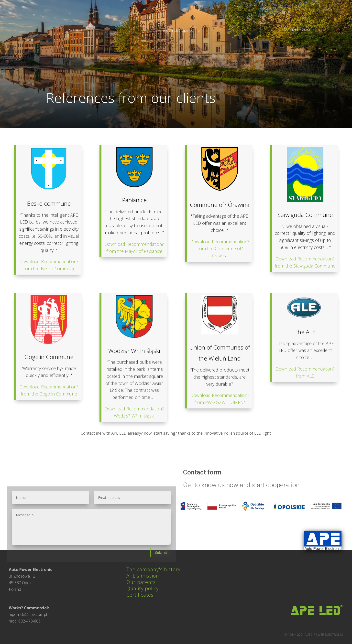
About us (179, 47)
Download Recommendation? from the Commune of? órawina (220, 319)
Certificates (140, 595)
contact (258, 69)
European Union (298, 29)
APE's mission (143, 576)
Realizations (241, 47)
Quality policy (143, 588)
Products (208, 47)
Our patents (141, 582)
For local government (320, 47)
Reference (275, 47)
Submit (161, 553)
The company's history (153, 569)
